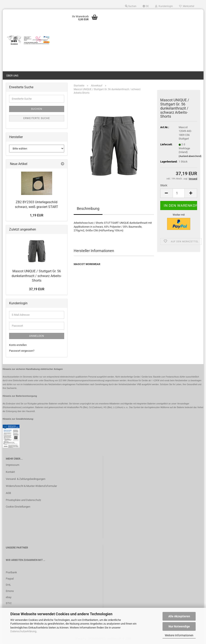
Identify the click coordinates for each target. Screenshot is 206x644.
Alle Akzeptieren (179, 616)
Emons (10, 591)
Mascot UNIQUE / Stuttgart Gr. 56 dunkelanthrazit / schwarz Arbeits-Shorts (37, 276)
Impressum (13, 465)
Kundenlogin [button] (164, 6)
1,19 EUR (37, 215)
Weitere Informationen (179, 635)
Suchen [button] (131, 6)
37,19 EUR (37, 289)
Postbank (11, 572)
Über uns (12, 76)
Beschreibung (88, 208)
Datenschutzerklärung (23, 631)
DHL (8, 585)
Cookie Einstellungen (18, 507)
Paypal (10, 579)
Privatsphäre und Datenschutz (23, 500)
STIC (9, 603)
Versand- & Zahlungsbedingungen (26, 479)
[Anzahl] (179, 193)
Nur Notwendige (179, 626)
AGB (8, 493)
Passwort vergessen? (22, 351)
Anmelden (37, 336)
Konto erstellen (18, 345)
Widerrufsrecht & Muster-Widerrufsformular (31, 486)
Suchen (37, 109)
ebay (9, 597)
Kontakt (10, 472)
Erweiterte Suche (37, 118)
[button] (146, 6)
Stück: (164, 185)
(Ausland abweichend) (190, 156)
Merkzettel (187, 6)
